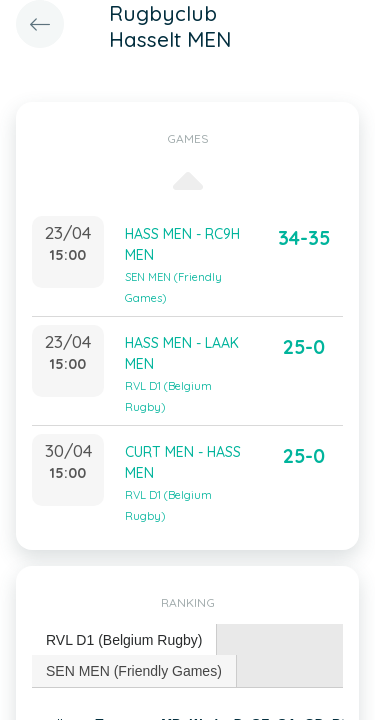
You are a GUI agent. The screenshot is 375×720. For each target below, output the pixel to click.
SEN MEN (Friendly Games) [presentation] (134, 671)
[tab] (124, 640)
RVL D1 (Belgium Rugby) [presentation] (124, 640)
